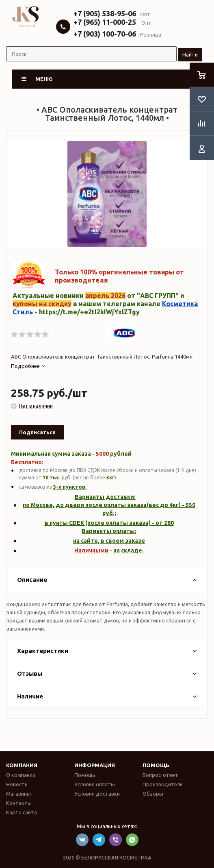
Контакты (19, 803)
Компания (22, 765)
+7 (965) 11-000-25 (105, 22)
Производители (163, 784)
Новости (17, 784)
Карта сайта (22, 812)
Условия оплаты (95, 784)
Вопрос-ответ (160, 775)
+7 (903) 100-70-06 (105, 34)
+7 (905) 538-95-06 (105, 13)
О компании (21, 775)
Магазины (18, 794)
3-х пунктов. (70, 487)
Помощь (156, 765)
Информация (95, 765)
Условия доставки (97, 794)
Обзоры (153, 794)
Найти (190, 54)
